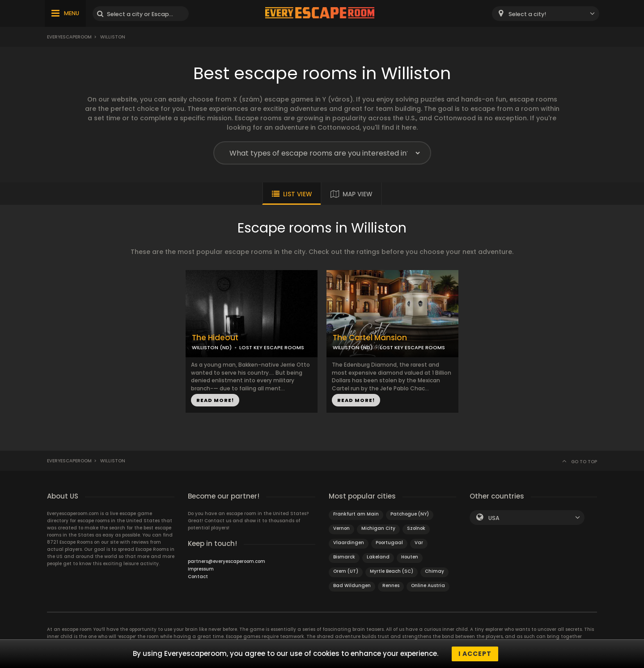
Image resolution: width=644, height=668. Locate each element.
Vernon (341, 528)
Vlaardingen (349, 543)
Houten (410, 557)
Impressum (201, 569)
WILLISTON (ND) (212, 347)
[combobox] (546, 14)
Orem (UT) (346, 571)
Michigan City (378, 528)
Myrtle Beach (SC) (392, 571)
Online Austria (428, 586)
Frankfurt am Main (356, 514)
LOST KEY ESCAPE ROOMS (272, 347)
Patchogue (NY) (410, 514)
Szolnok (416, 528)
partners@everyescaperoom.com (227, 561)
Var (419, 543)
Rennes (391, 586)
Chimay (434, 571)
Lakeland (378, 557)
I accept (475, 654)
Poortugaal (389, 543)
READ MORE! (215, 400)
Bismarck (344, 557)
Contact (198, 577)
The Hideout (215, 338)
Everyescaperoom (69, 37)
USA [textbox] (494, 518)
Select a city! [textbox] (527, 14)
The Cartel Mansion (370, 338)
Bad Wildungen (352, 586)
